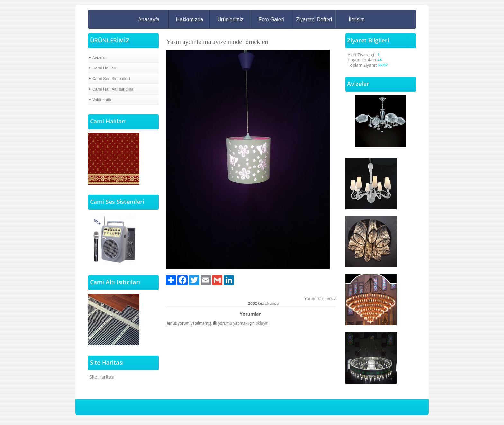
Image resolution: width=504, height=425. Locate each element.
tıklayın (262, 323)
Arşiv (331, 298)
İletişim (357, 19)
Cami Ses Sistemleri (111, 79)
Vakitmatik (102, 100)
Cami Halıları (104, 68)
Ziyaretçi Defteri (314, 19)
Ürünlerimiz (231, 19)
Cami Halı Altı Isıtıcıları (113, 89)
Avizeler (100, 57)
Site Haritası (102, 377)
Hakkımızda (190, 19)
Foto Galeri (271, 19)
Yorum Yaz (314, 298)
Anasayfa (149, 19)
